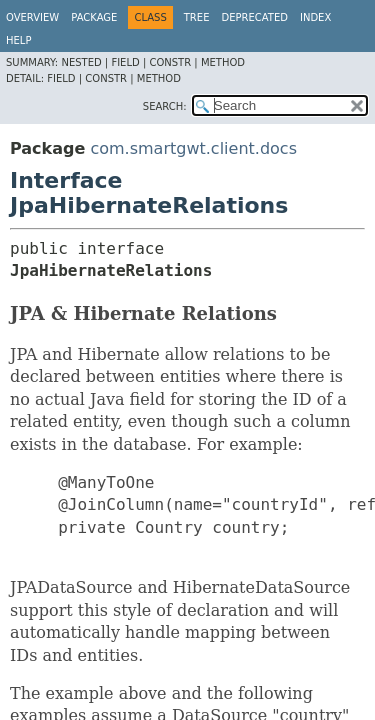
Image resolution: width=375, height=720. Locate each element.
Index (315, 17)
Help (18, 40)
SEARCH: (165, 106)
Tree (197, 17)
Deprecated (254, 17)
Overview (32, 17)
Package (94, 17)
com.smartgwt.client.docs (193, 148)
